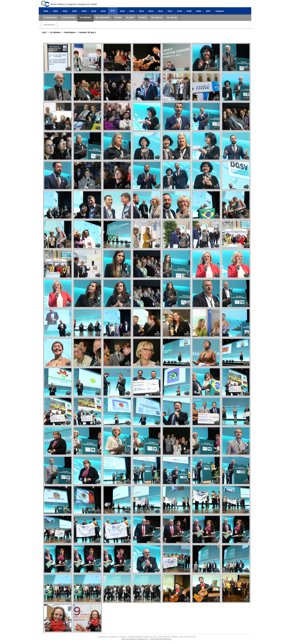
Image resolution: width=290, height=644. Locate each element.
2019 (94, 11)
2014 (141, 11)
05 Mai (118, 17)
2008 (199, 11)
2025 (46, 11)
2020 (84, 11)
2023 (65, 11)
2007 (208, 11)
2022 (74, 11)
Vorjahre (220, 11)
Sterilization (49, 25)
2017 (113, 11)
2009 (189, 11)
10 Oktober (85, 17)
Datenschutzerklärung (161, 639)
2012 (161, 11)
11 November (68, 17)
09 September (103, 17)
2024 (55, 11)
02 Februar (157, 17)
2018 (103, 11)
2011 (170, 11)
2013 (151, 11)
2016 (122, 11)
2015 (132, 11)
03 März (143, 17)
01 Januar (172, 17)
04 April (130, 17)
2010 (180, 11)
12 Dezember (50, 17)
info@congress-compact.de (134, 639)
